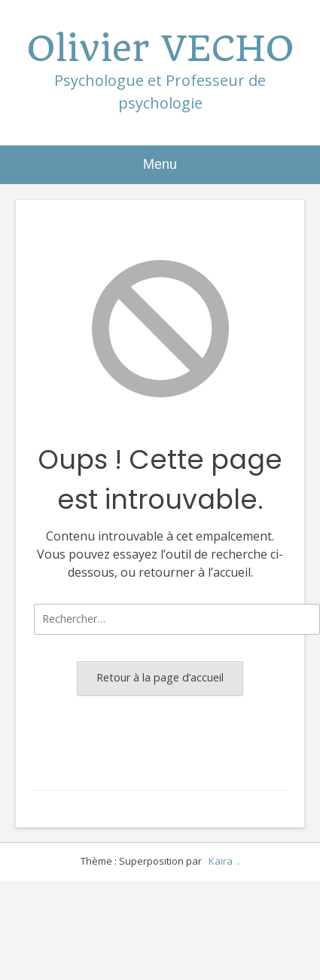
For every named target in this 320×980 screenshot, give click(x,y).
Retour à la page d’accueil (160, 677)
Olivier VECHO (160, 49)
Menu (160, 164)
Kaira (221, 861)
